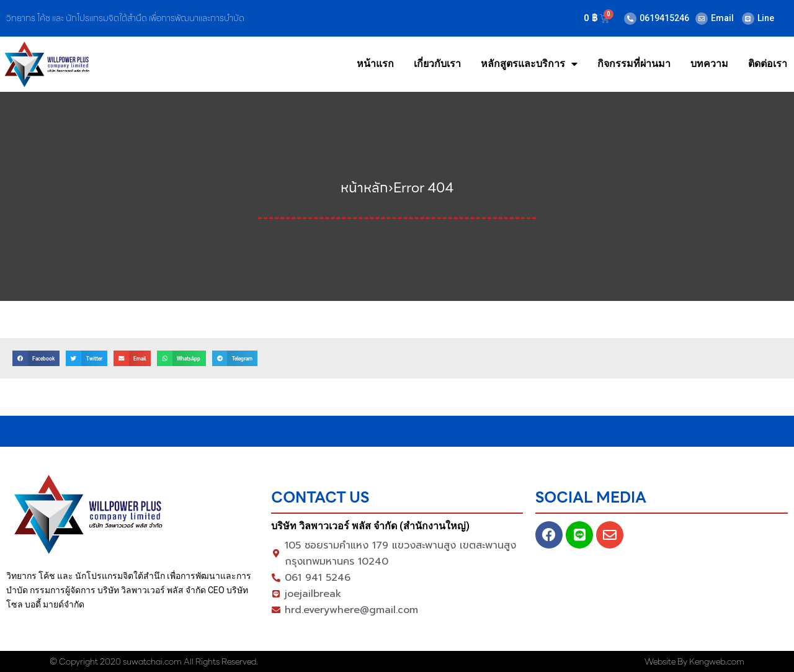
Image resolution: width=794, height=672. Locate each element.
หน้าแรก (375, 64)
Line (766, 18)
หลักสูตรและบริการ (529, 64)
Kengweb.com (717, 661)
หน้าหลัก (364, 188)
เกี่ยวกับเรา (437, 64)
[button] (36, 358)
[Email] (702, 19)
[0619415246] (630, 19)
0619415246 (664, 18)
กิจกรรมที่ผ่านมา (634, 64)
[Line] (748, 19)
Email (722, 18)
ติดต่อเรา (768, 64)
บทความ (709, 64)
